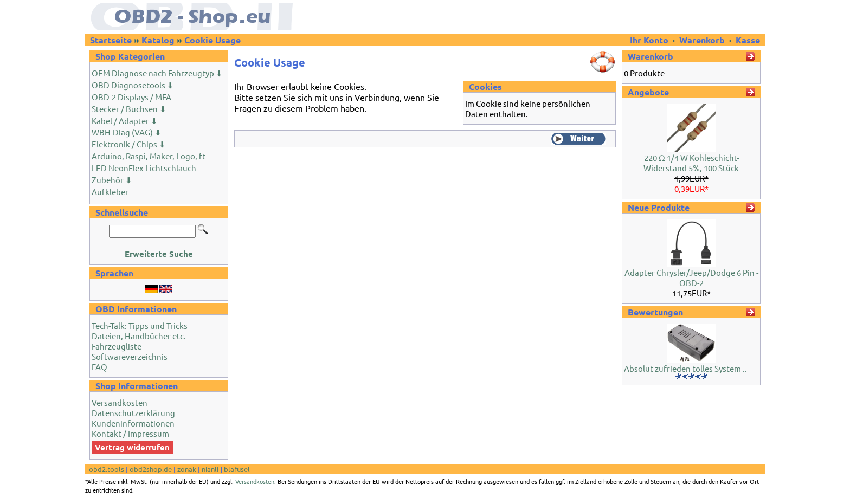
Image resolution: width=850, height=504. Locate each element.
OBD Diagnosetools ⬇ (133, 85)
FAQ (99, 367)
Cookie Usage (212, 40)
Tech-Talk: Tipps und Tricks (140, 325)
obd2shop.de (151, 469)
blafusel (237, 469)
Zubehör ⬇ (112, 180)
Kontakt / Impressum (130, 433)
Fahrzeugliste (117, 346)
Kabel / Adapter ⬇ (125, 121)
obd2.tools (107, 469)
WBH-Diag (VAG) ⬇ (127, 132)
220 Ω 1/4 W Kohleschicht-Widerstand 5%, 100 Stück (691, 163)
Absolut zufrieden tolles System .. (685, 368)
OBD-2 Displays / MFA (131, 97)
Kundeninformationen (133, 423)
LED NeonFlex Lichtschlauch (144, 168)
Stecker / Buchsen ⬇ (129, 109)
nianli (210, 469)
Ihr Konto (650, 40)
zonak (187, 469)
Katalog (158, 40)
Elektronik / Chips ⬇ (129, 144)
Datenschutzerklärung (133, 413)
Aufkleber (110, 192)
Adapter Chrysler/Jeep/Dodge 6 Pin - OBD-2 (691, 277)
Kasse (748, 40)
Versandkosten (120, 402)
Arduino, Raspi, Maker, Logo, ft (149, 156)
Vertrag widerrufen (132, 447)
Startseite (111, 40)
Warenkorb (702, 40)
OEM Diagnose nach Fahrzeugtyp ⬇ (157, 73)
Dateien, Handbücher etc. (139, 336)
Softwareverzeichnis (130, 356)
